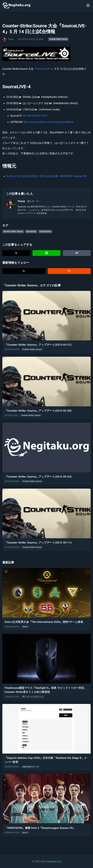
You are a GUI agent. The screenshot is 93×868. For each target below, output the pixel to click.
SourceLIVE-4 (44, 69)
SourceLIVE (31, 231)
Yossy (21, 201)
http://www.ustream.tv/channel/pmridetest (48, 122)
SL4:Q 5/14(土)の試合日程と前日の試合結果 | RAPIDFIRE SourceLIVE (46, 176)
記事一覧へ (34, 201)
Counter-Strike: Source (58, 39)
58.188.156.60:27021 (35, 116)
